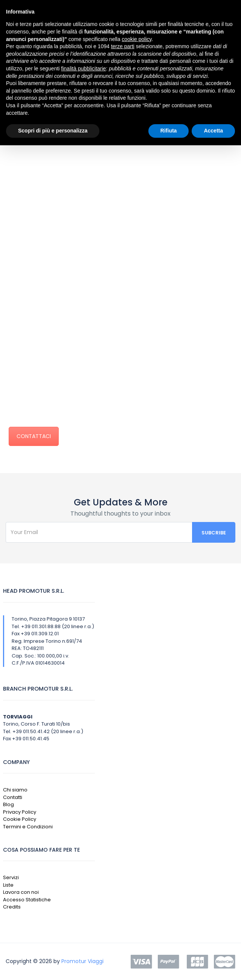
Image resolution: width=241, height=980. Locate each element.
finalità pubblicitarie (83, 68)
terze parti (123, 46)
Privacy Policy (20, 812)
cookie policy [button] (137, 39)
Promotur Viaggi (82, 961)
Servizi (11, 877)
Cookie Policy (20, 819)
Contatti (13, 797)
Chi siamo (15, 790)
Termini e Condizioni (28, 827)
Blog (8, 804)
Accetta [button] (213, 131)
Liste (8, 885)
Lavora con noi (21, 892)
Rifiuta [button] (169, 131)
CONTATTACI (34, 436)
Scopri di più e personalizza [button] (53, 131)
